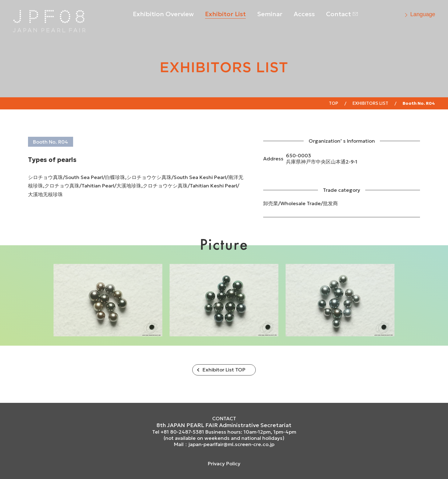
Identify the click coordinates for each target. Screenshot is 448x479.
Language (423, 14)
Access (304, 14)
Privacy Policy (224, 463)
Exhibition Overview (163, 14)
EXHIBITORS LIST (370, 103)
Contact (338, 14)
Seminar (270, 14)
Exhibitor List (225, 14)
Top (334, 103)
